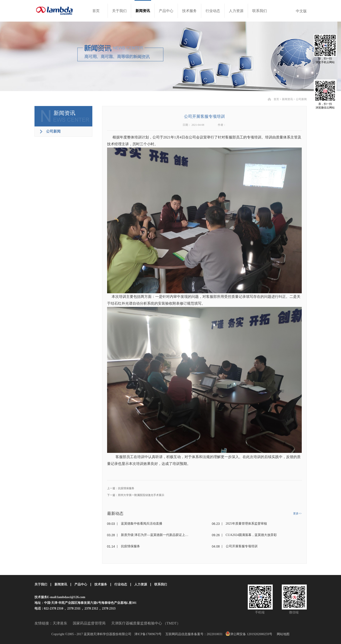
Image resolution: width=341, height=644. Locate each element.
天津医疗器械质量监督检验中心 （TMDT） (146, 623)
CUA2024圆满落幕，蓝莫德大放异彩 (251, 535)
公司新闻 (301, 99)
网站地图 (282, 634)
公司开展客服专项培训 (242, 546)
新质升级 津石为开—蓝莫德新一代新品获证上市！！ (156, 535)
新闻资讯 (287, 99)
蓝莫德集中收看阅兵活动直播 (142, 524)
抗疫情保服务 (130, 546)
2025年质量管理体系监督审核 (246, 524)
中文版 (301, 11)
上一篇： (121, 488)
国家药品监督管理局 (89, 623)
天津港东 (60, 623)
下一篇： (136, 495)
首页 (96, 11)
